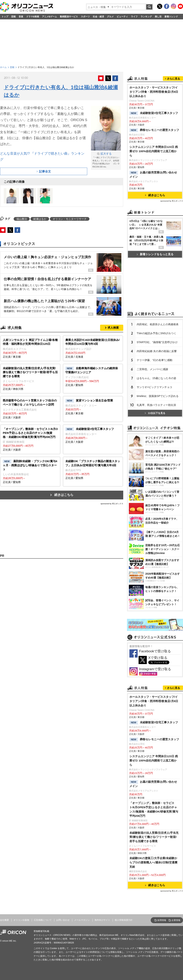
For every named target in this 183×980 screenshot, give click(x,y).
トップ (5, 17)
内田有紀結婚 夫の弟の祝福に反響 (157, 351)
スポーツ (85, 17)
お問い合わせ (63, 920)
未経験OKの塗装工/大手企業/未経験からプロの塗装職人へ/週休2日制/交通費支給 (153, 862)
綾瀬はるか (40, 219)
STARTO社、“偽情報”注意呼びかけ (157, 342)
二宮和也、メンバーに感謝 (152, 369)
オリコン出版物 (21, 920)
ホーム (3, 67)
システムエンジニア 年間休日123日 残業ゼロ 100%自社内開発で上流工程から (154, 151)
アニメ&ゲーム (50, 17)
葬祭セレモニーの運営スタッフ (154, 130)
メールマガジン (82, 920)
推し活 (158, 17)
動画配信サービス (69, 17)
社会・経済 (98, 17)
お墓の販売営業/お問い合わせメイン (153, 175)
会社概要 (4, 920)
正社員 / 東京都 (30, 348)
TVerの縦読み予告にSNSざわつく (156, 333)
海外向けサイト (102, 920)
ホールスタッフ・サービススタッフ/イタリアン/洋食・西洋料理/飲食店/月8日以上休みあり (154, 92)
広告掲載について (43, 920)
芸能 (13, 17)
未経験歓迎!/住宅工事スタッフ (154, 113)
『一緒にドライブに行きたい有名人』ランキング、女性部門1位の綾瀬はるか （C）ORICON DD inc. (106, 160)
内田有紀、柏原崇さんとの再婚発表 (158, 324)
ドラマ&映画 (33, 17)
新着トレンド (171, 17)
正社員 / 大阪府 (30, 409)
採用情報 (162, 920)
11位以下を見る (155, 413)
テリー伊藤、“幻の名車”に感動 (155, 360)
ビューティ (122, 17)
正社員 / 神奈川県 (30, 378)
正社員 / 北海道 (93, 348)
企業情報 (176, 920)
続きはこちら (64, 495)
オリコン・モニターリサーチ (70, 219)
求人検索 (113, 328)
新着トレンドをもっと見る (155, 254)
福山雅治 (22, 219)
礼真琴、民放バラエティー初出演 (156, 405)
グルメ (110, 17)
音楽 (21, 17)
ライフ (134, 17)
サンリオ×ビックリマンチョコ (154, 387)
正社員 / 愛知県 (93, 376)
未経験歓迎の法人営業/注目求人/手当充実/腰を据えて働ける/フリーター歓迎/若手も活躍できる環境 (154, 837)
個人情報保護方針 (124, 920)
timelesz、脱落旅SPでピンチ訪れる (158, 396)
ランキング (146, 17)
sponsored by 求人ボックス (112, 504)
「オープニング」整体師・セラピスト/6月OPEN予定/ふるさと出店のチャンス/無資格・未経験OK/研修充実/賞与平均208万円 (154, 809)
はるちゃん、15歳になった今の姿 (156, 378)
